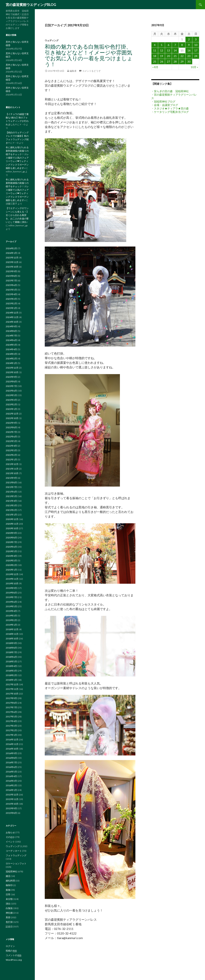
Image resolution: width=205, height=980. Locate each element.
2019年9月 (11, 588)
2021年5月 (11, 496)
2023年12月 (12, 368)
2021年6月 (11, 492)
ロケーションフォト (16, 863)
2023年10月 (12, 372)
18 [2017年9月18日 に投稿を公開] (155, 56)
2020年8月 (11, 538)
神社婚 (9, 913)
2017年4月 (11, 721)
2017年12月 (12, 684)
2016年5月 (11, 772)
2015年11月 (12, 799)
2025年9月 (11, 271)
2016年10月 (12, 749)
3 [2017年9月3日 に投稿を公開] (196, 39)
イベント (10, 842)
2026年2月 (11, 248)
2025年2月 (11, 303)
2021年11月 (12, 469)
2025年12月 (12, 258)
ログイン (10, 946)
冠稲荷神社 (11, 871)
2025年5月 (11, 290)
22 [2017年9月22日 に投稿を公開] (182, 56)
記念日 (9, 927)
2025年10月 (12, 267)
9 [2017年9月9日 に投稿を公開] (189, 45)
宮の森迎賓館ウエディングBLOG (31, 5)
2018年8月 (11, 648)
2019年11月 (12, 579)
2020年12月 (12, 519)
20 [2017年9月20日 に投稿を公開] (168, 56)
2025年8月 (11, 276)
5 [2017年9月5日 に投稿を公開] (162, 45)
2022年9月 (11, 423)
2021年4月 (11, 501)
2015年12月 (12, 795)
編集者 (73, 71)
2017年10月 (12, 694)
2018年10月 (12, 639)
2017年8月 (11, 703)
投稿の (11, 951)
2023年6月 (11, 391)
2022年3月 (11, 450)
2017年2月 (11, 730)
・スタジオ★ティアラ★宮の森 (170, 108)
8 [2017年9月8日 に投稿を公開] (182, 45)
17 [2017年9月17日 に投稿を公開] (196, 50)
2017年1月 (11, 735)
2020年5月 (11, 551)
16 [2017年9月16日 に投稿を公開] (189, 50)
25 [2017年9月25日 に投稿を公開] (155, 61)
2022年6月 (11, 437)
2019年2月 (11, 620)
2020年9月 (11, 533)
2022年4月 (11, 446)
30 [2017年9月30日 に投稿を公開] (189, 61)
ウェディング (52, 40)
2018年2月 (11, 675)
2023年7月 (11, 386)
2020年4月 (11, 556)
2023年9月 (11, 377)
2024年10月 (12, 322)
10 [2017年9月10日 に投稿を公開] (196, 45)
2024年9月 (11, 326)
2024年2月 (11, 359)
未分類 (9, 899)
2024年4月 (11, 349)
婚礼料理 (10, 881)
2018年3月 (11, 671)
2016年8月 (11, 758)
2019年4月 (11, 611)
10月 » (194, 67)
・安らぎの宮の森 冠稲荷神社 (170, 91)
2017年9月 (11, 698)
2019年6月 (11, 602)
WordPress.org (14, 960)
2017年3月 (11, 726)
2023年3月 (11, 400)
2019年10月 (12, 583)
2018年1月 (11, 680)
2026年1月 (11, 253)
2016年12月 (12, 739)
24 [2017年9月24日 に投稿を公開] (196, 56)
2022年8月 (11, 427)
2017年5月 (11, 717)
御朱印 (9, 885)
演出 (8, 904)
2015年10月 (12, 804)
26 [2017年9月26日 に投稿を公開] (162, 61)
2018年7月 (11, 652)
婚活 (8, 876)
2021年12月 (12, 464)
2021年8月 (11, 482)
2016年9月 (11, 753)
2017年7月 (11, 707)
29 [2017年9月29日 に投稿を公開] (182, 61)
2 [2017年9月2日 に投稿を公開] (189, 39)
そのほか (10, 837)
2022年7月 (11, 432)
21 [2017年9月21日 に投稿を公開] (175, 56)
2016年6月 (11, 767)
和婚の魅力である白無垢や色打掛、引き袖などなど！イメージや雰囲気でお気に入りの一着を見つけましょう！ (89, 55)
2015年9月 (11, 808)
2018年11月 (12, 634)
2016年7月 (11, 762)
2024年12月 (12, 313)
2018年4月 (11, 666)
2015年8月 (11, 813)
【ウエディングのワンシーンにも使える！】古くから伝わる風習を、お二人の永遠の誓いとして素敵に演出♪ (17, 215)
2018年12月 (12, 629)
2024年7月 (11, 336)
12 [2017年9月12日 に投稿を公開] (162, 50)
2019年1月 (11, 625)
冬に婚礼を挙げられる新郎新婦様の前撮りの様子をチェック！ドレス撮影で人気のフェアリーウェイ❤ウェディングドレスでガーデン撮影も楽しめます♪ (17, 158)
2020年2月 (11, 565)
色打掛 (9, 922)
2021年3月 (11, 505)
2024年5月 (11, 345)
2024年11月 (12, 317)
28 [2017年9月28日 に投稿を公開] (175, 61)
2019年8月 (11, 593)
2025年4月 (11, 294)
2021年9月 (11, 478)
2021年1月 (11, 515)
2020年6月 (11, 547)
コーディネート (14, 851)
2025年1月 (11, 308)
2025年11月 (12, 262)
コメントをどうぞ (91, 71)
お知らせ (10, 832)
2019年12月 (12, 574)
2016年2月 (11, 785)
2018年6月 (11, 657)
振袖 (8, 890)
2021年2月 (11, 510)
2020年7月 (11, 542)
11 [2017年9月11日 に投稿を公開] (155, 50)
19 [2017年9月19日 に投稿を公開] (162, 56)
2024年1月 (11, 363)
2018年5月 (11, 661)
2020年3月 (11, 560)
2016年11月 (12, 744)
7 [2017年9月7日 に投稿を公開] (175, 45)
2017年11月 (12, 689)
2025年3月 (11, 299)
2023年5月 (11, 395)
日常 (8, 894)
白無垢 (9, 908)
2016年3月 (11, 781)
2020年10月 (12, 528)
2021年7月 (11, 487)
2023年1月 (11, 409)
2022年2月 (11, 455)
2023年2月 (11, 404)
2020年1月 (11, 570)
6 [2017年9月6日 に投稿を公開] (168, 45)
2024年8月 (11, 331)
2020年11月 (12, 524)
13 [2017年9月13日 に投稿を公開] (168, 50)
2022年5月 (11, 441)
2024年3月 (11, 354)
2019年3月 (11, 616)
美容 (8, 917)
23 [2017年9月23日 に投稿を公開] (189, 56)
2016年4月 (11, 776)
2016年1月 (11, 790)
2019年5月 (11, 606)
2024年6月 (11, 340)
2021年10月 (12, 473)
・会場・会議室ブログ (165, 105)
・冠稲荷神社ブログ (163, 101)
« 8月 (155, 67)
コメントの (13, 955)
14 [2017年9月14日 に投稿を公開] (175, 50)
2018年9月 (11, 643)
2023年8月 (11, 381)
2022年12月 (12, 414)
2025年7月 (11, 280)
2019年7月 (11, 597)
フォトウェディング (16, 855)
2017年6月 (11, 712)
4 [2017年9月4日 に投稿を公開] (155, 45)
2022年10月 (12, 418)
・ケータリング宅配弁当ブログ (170, 112)
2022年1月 (11, 459)
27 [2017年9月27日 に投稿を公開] (168, 61)
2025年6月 (11, 285)
